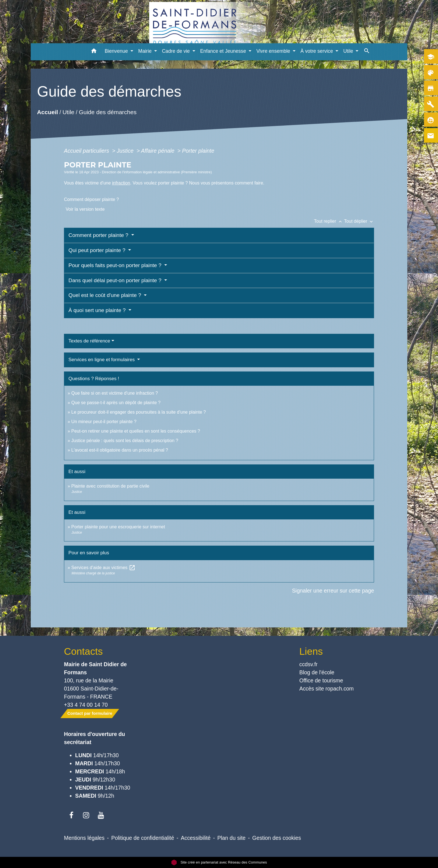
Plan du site (231, 838)
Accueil (47, 112)
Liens (311, 651)
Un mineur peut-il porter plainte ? (104, 422)
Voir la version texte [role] (85, 209)
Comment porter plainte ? (99, 235)
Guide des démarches (108, 112)
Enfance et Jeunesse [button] (224, 51)
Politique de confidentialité (143, 838)
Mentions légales (84, 838)
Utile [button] (349, 51)
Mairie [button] (146, 51)
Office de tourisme (321, 680)
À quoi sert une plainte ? (98, 310)
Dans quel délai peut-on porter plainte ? (116, 280)
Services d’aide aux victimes (103, 568)
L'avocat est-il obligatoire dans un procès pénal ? (120, 450)
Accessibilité (196, 838)
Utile (68, 112)
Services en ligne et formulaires (102, 360)
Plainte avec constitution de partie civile (110, 486)
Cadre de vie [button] (177, 51)
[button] (94, 52)
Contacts (83, 651)
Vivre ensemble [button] (274, 51)
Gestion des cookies (277, 838)
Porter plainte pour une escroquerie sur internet (118, 527)
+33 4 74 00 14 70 (86, 705)
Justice (126, 151)
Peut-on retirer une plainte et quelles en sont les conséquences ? (136, 431)
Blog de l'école (317, 672)
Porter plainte (198, 151)
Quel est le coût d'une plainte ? (106, 295)
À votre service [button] (317, 51)
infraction (121, 183)
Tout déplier (359, 221)
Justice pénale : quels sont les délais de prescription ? (125, 441)
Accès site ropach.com (327, 689)
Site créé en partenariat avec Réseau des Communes (219, 862)
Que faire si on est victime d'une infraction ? (115, 393)
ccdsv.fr (309, 664)
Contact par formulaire (90, 713)
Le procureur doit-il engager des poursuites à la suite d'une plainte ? (139, 412)
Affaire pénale (159, 151)
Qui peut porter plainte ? (98, 250)
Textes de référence (89, 341)
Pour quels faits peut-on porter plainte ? (116, 265)
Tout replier (329, 221)
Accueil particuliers (87, 151)
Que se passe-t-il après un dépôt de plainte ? (116, 403)
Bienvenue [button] (117, 51)
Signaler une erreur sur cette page (333, 591)
